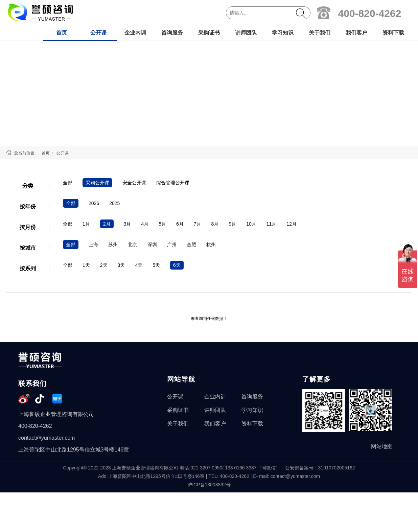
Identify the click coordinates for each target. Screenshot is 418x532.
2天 (104, 265)
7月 (198, 224)
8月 (215, 224)
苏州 (113, 245)
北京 (133, 245)
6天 (177, 265)
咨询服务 (172, 33)
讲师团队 (246, 33)
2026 (94, 203)
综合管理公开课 (173, 183)
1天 (86, 265)
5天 (156, 265)
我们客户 (356, 33)
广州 (172, 245)
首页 (62, 33)
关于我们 (320, 33)
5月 (162, 224)
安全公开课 (134, 183)
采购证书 (209, 33)
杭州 (211, 245)
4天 (139, 265)
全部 (68, 183)
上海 (93, 245)
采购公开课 (97, 183)
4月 (145, 224)
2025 (114, 203)
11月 (272, 224)
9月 (232, 224)
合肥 (191, 245)
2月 (107, 224)
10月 (251, 224)
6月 (180, 224)
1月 (86, 224)
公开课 (98, 33)
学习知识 (283, 33)
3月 (127, 224)
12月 (292, 224)
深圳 (152, 245)
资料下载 (393, 33)
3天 (121, 265)
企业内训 (135, 33)
